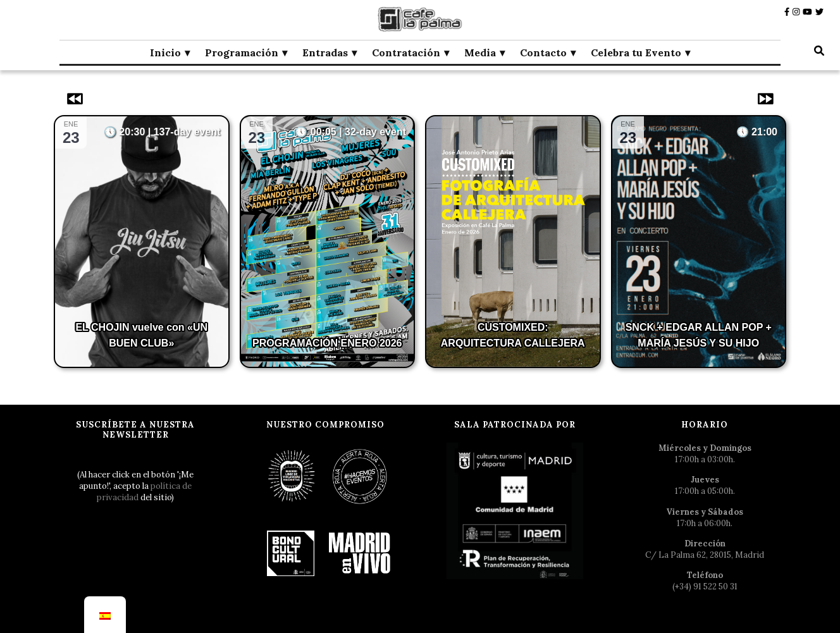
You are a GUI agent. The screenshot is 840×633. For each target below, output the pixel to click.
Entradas (325, 52)
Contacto (543, 52)
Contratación (406, 52)
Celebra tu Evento (636, 52)
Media (480, 52)
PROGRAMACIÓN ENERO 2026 (327, 343)
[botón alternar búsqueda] (819, 51)
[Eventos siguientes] (764, 99)
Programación (242, 52)
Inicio (165, 52)
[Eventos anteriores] (76, 99)
